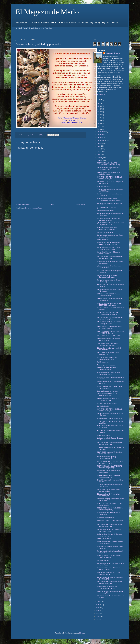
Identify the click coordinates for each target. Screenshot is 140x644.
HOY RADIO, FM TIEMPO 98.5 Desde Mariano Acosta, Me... (110, 178)
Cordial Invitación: (103, 406)
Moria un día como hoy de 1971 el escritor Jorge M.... (108, 573)
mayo (100, 152)
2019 (98, 123)
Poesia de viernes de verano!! (107, 403)
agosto (100, 143)
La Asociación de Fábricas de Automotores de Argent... (107, 587)
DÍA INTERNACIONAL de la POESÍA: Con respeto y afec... (110, 323)
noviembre (101, 135)
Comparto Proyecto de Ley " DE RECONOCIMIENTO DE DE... (108, 313)
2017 (98, 129)
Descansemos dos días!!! (106, 211)
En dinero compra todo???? (106, 517)
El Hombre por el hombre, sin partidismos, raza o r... (107, 358)
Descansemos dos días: (105, 232)
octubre (100, 137)
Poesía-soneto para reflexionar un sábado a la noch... (108, 219)
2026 (98, 103)
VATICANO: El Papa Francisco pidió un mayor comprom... (110, 543)
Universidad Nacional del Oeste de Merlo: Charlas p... (109, 569)
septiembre (101, 140)
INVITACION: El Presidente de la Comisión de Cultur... (108, 399)
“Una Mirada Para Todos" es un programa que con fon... (108, 344)
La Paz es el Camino (104, 435)
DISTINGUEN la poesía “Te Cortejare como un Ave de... (110, 453)
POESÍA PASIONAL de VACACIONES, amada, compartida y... (110, 509)
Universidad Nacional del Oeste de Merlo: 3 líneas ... (109, 253)
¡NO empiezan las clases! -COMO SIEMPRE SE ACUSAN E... (108, 248)
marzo (100, 158)
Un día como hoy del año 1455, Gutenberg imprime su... (108, 276)
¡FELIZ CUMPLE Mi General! (107, 208)
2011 (98, 619)
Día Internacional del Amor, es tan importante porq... (108, 495)
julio (99, 146)
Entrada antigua (80, 204)
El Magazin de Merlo (47, 12)
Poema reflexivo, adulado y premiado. (110, 418)
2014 (98, 611)
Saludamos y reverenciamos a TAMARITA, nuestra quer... (107, 228)
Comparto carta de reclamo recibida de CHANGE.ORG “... (110, 578)
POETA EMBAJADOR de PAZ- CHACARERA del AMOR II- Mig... (109, 164)
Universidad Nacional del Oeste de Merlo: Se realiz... (109, 340)
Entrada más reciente (23, 204)
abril (99, 155)
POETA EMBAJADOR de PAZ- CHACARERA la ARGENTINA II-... (109, 199)
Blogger (82, 633)
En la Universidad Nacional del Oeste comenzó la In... (110, 387)
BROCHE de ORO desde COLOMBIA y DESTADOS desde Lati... (110, 304)
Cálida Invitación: (103, 362)
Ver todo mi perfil (99, 94)
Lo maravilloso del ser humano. (108, 391)
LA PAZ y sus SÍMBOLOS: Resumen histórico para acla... (109, 295)
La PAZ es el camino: (104, 186)
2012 (98, 616)
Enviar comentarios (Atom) (34, 208)
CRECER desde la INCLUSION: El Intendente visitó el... (109, 369)
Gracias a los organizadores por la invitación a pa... (109, 173)
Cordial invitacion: (103, 240)
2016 (98, 605)
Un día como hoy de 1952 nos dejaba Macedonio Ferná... (110, 530)
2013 (98, 614)
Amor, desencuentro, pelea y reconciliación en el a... (107, 458)
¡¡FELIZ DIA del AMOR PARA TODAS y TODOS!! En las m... (110, 462)
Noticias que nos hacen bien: (107, 365)
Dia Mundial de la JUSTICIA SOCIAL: (110, 336)
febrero (100, 161)
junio (99, 149)
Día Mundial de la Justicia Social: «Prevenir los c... (108, 354)
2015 (98, 608)
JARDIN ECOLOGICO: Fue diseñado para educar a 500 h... (110, 395)
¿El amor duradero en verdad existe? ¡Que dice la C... (109, 486)
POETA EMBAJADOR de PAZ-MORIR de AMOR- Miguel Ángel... (110, 467)
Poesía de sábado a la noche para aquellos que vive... (109, 373)
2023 (98, 112)
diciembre (101, 132)
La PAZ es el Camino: (104, 539)
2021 (98, 118)
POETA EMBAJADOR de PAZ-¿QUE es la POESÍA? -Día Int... (110, 332)
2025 (98, 106)
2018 (98, 126)
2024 (98, 109)
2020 (98, 121)
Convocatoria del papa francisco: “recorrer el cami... (108, 169)
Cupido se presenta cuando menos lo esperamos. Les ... (110, 490)
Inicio (53, 204)
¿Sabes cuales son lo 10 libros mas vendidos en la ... (109, 267)
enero (100, 601)
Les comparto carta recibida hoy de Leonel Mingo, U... (109, 514)
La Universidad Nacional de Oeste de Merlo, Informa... (110, 535)
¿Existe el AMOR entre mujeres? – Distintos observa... (109, 476)
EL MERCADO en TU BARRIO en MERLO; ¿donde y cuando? (108, 244)
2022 (98, 115)
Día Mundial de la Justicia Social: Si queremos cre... (109, 349)
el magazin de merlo (113, 53)
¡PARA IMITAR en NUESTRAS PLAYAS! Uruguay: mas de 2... (111, 224)
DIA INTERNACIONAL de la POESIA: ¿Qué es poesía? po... (110, 327)
